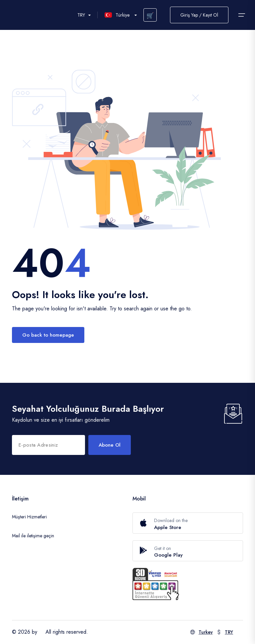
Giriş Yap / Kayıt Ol (199, 15)
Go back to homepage (48, 335)
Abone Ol (110, 445)
